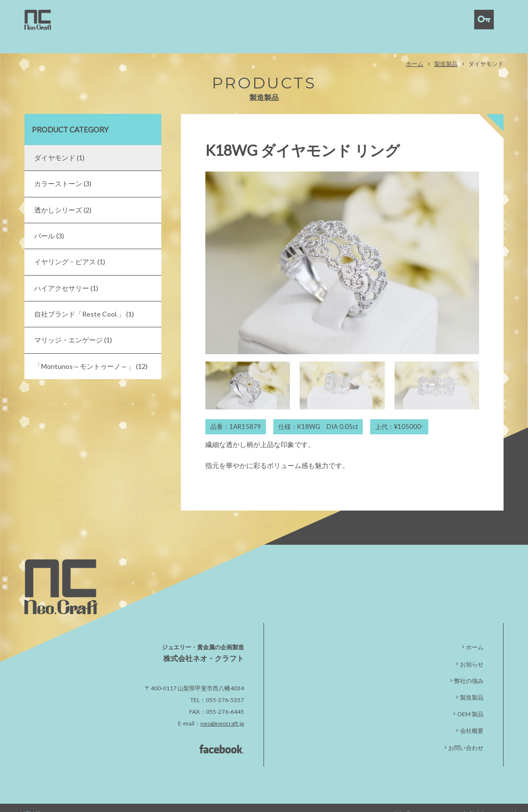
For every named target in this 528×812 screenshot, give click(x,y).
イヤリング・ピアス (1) (70, 248)
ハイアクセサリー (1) (66, 274)
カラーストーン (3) (63, 170)
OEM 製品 (470, 701)
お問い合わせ (466, 734)
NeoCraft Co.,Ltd (445, 800)
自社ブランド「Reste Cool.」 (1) (84, 300)
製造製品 (446, 50)
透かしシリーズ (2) (63, 196)
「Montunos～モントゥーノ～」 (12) (91, 353)
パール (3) (49, 222)
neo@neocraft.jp (222, 710)
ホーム (415, 50)
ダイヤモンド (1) (59, 144)
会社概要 (472, 717)
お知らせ (472, 651)
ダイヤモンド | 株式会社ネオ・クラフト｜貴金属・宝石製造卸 (38, 20)
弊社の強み (469, 667)
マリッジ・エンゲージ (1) (73, 327)
